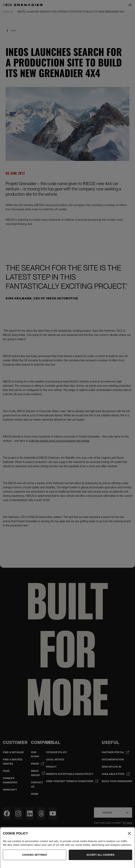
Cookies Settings (35, 861)
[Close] (129, 839)
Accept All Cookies (100, 861)
